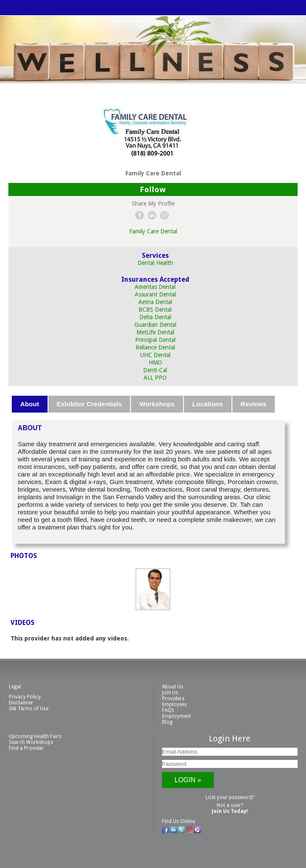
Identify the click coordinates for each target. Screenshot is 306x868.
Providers (173, 699)
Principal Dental (155, 340)
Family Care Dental (153, 231)
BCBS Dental (155, 310)
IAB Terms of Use (29, 709)
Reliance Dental (155, 347)
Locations (208, 404)
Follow (153, 189)
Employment (177, 716)
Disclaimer (21, 703)
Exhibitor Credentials (89, 404)
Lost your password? (230, 797)
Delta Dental (155, 317)
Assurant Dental (155, 294)
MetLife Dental (155, 332)
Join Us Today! (230, 811)
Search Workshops (31, 742)
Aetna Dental (155, 302)
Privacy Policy (25, 697)
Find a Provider (26, 748)
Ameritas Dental (155, 287)
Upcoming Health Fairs (35, 736)
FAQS (168, 710)
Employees (174, 704)
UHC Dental (155, 355)
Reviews (254, 404)
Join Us (170, 693)
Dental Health (155, 263)
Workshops (157, 404)
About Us (173, 687)
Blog (167, 722)
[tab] (30, 404)
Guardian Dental (155, 325)
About (29, 404)
